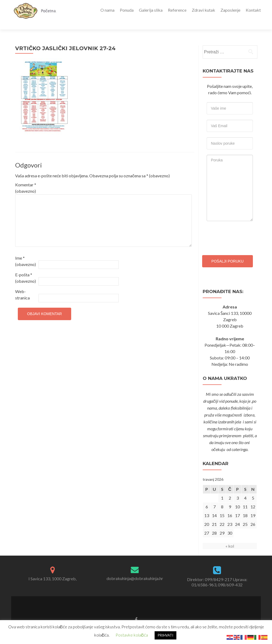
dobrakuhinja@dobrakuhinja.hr (135, 569)
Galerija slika (151, 10)
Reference (177, 10)
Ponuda (127, 10)
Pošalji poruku (228, 252)
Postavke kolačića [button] (132, 635)
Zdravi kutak (203, 10)
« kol (230, 537)
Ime (25, 252)
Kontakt (253, 10)
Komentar (26, 179)
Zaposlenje (230, 10)
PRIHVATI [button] (165, 635)
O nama (107, 10)
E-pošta (25, 269)
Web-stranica (22, 285)
